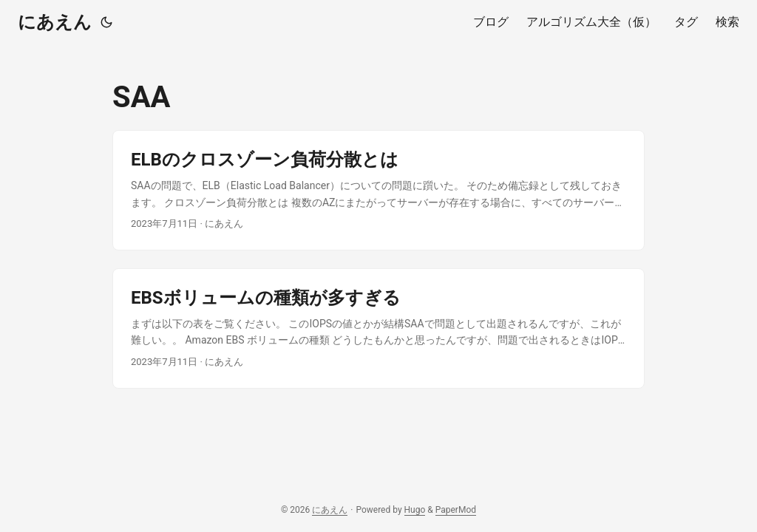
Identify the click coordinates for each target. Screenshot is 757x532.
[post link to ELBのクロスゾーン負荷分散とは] (378, 190)
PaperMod (456, 510)
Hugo (415, 510)
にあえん (55, 22)
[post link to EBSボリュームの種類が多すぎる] (378, 328)
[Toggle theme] (106, 22)
